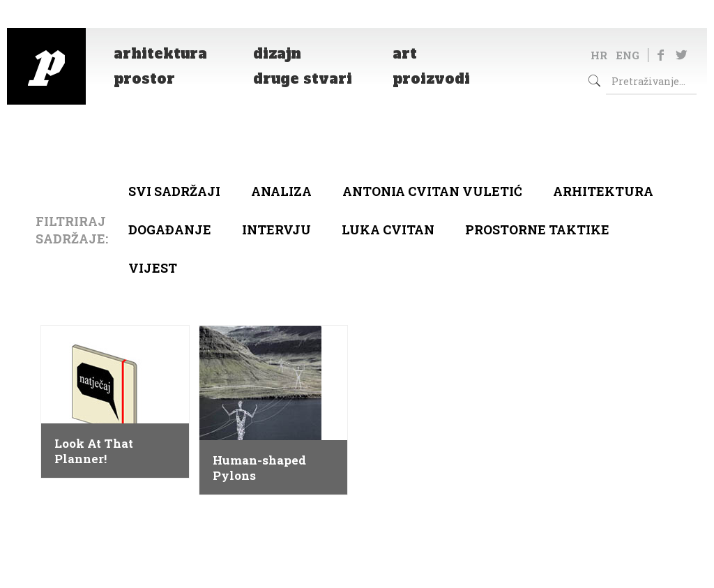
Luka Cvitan (388, 229)
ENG (628, 55)
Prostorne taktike (537, 229)
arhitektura (603, 191)
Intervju (276, 229)
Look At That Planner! (94, 451)
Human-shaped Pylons (259, 468)
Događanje (170, 229)
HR (599, 55)
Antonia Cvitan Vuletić (432, 191)
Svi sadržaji (174, 191)
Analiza (281, 191)
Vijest (153, 268)
